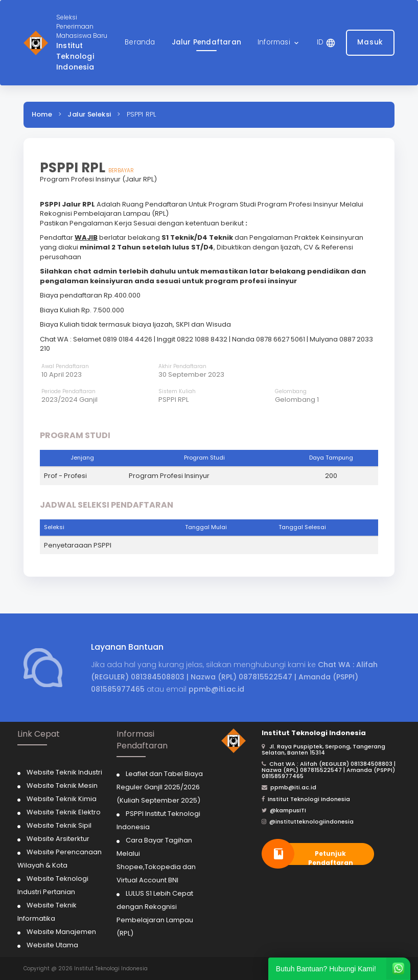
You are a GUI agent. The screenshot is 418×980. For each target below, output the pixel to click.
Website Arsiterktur (58, 839)
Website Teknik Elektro (64, 812)
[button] (279, 43)
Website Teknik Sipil (59, 825)
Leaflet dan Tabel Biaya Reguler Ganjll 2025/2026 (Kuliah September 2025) (160, 787)
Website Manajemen (61, 932)
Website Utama (52, 945)
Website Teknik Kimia (62, 799)
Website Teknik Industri (64, 772)
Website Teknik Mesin (62, 785)
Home (42, 114)
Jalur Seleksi (89, 114)
